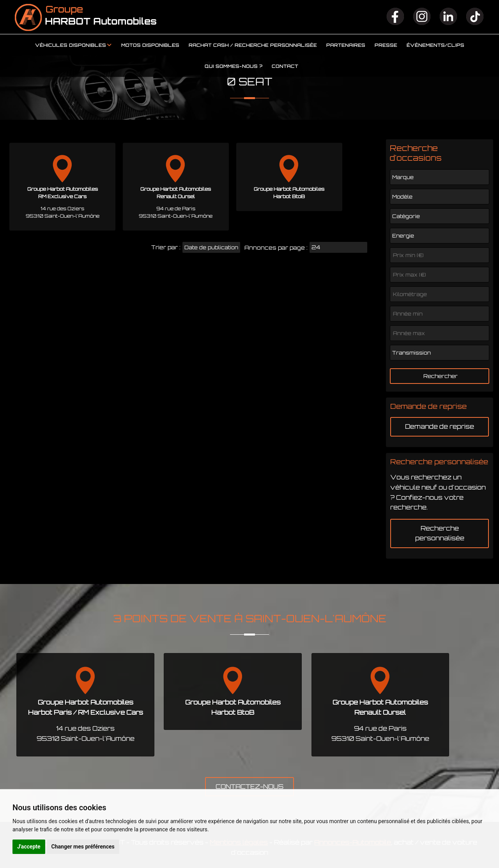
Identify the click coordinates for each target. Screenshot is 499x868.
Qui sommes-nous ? (234, 66)
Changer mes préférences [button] (83, 847)
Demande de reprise (440, 426)
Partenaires (346, 45)
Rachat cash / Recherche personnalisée (253, 45)
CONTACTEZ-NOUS (249, 786)
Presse (386, 45)
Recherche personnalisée (440, 533)
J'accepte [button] (29, 847)
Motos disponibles (150, 45)
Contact (285, 66)
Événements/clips (435, 45)
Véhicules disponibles (71, 45)
